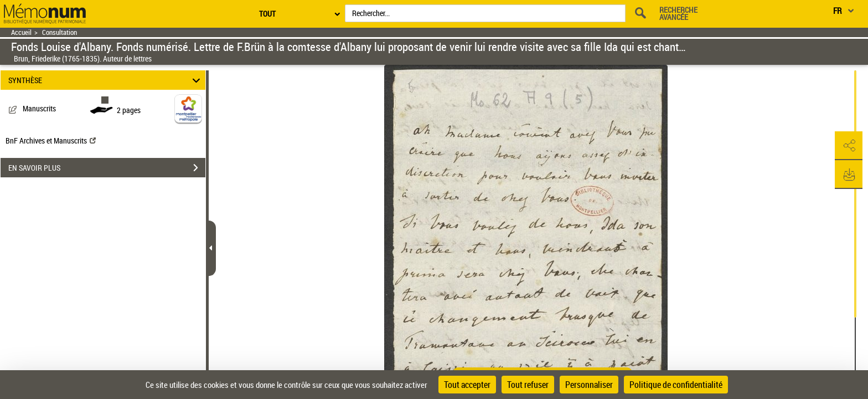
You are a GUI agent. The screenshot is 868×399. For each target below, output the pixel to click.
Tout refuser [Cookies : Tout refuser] (528, 385)
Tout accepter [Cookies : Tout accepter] (467, 385)
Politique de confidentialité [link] (676, 385)
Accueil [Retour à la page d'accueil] (21, 32)
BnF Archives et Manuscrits (51, 140)
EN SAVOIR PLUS (107, 168)
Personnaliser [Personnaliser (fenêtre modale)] (589, 385)
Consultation (60, 32)
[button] (849, 146)
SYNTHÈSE (106, 80)
